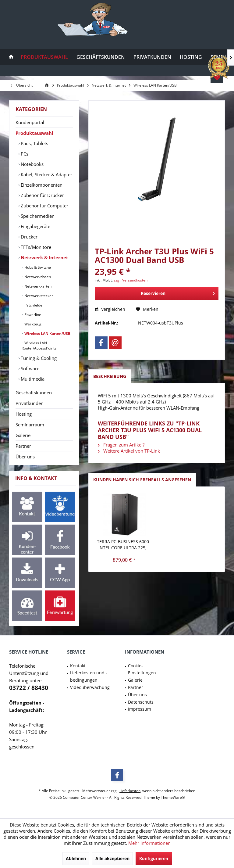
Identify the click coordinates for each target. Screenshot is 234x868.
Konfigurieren (154, 858)
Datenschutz (141, 702)
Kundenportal (30, 122)
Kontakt (78, 666)
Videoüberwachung (90, 687)
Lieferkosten (130, 791)
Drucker (28, 237)
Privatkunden (30, 403)
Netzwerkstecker (38, 296)
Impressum (140, 709)
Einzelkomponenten (41, 185)
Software (29, 368)
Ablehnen (76, 858)
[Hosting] (191, 57)
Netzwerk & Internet (44, 257)
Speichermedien (37, 216)
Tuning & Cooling (38, 358)
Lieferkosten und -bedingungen (89, 676)
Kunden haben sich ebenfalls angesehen (142, 480)
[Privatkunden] (152, 57)
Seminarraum (30, 425)
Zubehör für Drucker (42, 195)
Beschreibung (110, 376)
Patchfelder (34, 305)
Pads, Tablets (34, 143)
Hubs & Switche (37, 267)
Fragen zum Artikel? (121, 445)
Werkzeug (32, 324)
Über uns (25, 457)
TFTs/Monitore (35, 247)
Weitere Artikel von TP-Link (129, 451)
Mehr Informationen (149, 843)
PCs (24, 154)
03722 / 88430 (29, 688)
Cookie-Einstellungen (142, 669)
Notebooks (32, 164)
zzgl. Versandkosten (131, 280)
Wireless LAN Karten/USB (47, 334)
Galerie (23, 435)
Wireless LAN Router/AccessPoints (39, 346)
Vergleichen (110, 309)
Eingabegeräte (35, 226)
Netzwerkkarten (37, 286)
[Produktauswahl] (44, 57)
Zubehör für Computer (44, 206)
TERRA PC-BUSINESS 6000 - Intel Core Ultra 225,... (124, 545)
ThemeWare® (173, 797)
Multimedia (32, 379)
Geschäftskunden (34, 393)
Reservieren (178, 292)
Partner (23, 446)
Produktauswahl (34, 133)
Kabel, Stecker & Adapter (46, 174)
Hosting (24, 414)
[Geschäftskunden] (101, 57)
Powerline (32, 315)
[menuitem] (11, 57)
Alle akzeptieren (112, 858)
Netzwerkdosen (37, 277)
